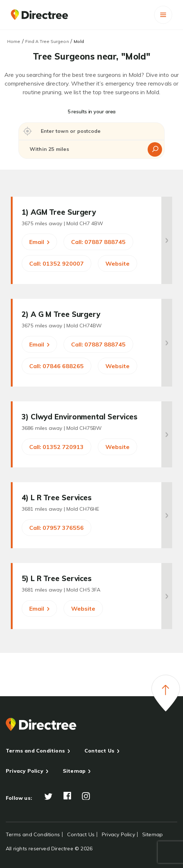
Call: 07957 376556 (56, 528)
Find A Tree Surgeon (47, 41)
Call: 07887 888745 (98, 242)
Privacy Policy (25, 771)
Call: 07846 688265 (56, 366)
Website (117, 263)
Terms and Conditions (35, 751)
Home (14, 41)
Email (39, 242)
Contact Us (99, 751)
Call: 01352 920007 (56, 263)
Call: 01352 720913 (56, 447)
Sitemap (74, 771)
